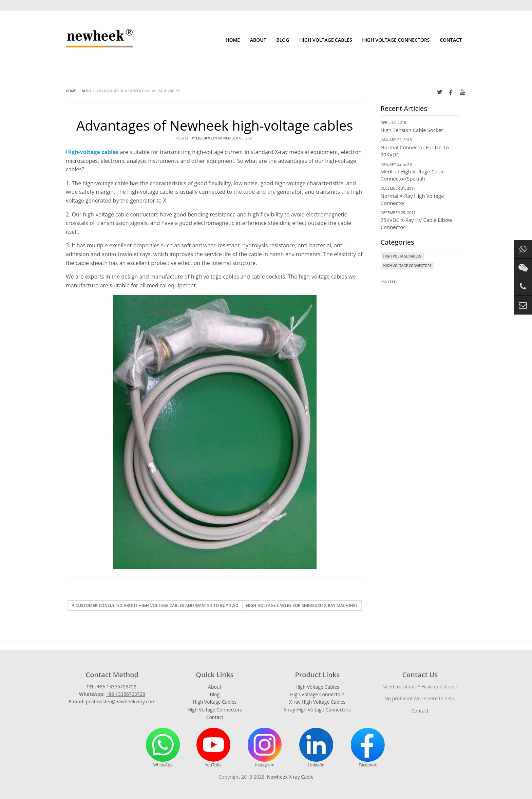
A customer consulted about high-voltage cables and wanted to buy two (155, 605)
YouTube (213, 748)
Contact (451, 40)
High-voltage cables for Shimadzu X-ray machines (302, 605)
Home (233, 40)
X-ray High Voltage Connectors (317, 710)
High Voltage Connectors (396, 40)
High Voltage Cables (326, 40)
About (258, 40)
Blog (283, 40)
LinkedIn (316, 748)
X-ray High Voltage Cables (317, 702)
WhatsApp (163, 748)
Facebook (368, 748)
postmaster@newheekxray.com (121, 701)
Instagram (265, 748)
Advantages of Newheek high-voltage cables (215, 125)
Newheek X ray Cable (290, 777)
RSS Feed (389, 282)
